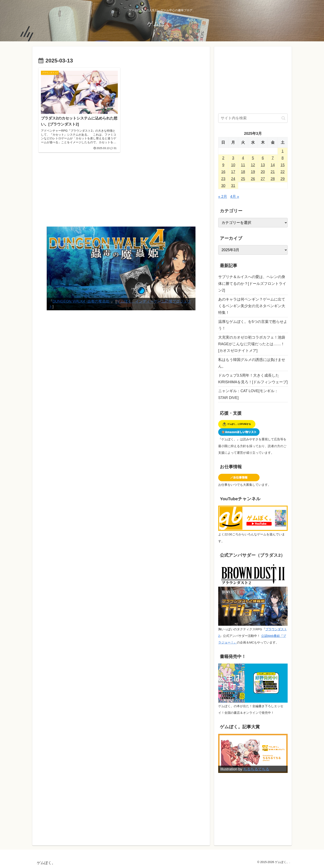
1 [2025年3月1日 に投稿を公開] (283, 151)
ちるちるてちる (256, 769)
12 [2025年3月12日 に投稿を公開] (253, 165)
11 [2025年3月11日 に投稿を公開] (243, 165)
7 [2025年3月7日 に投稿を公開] (273, 158)
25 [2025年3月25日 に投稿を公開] (243, 179)
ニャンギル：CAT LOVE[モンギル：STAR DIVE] (248, 394)
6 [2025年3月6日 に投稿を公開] (263, 158)
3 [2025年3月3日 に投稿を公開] (233, 158)
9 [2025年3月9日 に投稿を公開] (223, 165)
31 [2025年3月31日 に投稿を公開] (233, 186)
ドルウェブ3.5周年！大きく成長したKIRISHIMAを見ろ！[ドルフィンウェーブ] (253, 379)
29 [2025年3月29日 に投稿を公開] (283, 179)
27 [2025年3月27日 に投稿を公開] (263, 179)
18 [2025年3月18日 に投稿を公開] (243, 172)
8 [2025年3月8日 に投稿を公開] (283, 158)
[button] (283, 118)
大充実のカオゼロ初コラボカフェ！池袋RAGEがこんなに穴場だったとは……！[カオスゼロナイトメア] (252, 344)
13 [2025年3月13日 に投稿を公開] (263, 165)
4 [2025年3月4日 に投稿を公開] (243, 158)
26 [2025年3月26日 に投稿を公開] (253, 179)
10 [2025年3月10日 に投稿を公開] (233, 165)
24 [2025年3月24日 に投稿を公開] (233, 179)
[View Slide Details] (121, 268)
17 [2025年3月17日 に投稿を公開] (233, 172)
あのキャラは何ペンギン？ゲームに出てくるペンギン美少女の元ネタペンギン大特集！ (252, 306)
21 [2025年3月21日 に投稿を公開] (273, 172)
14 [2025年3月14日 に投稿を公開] (273, 165)
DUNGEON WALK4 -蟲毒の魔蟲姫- (82, 301)
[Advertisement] (121, 192)
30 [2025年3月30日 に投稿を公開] (223, 186)
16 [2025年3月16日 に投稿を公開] (223, 172)
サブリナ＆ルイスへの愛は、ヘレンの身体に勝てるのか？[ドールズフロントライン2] (252, 284)
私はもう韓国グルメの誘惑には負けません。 (252, 363)
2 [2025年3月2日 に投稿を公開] (223, 158)
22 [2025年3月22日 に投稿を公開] (283, 172)
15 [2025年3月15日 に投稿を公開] (283, 165)
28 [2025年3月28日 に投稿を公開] (273, 179)
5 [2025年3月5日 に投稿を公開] (253, 158)
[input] (253, 118)
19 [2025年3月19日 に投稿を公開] (253, 172)
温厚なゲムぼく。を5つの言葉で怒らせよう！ (253, 325)
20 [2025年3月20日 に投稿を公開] (263, 172)
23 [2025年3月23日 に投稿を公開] (223, 179)
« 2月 (223, 197)
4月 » (235, 197)
